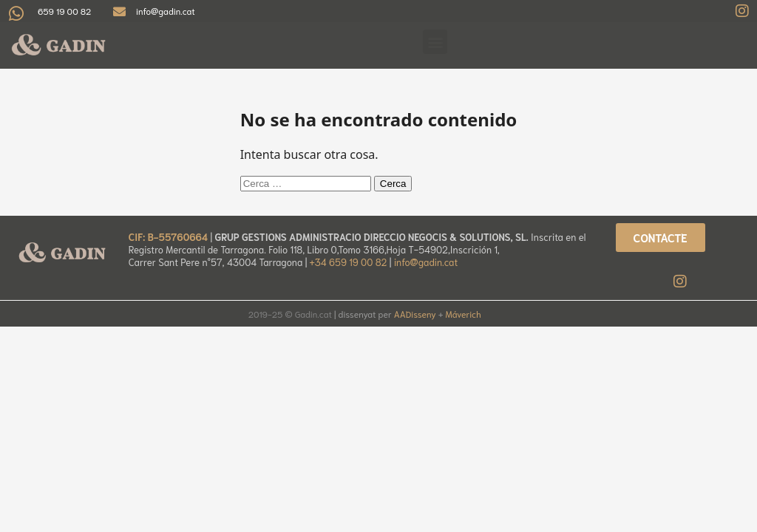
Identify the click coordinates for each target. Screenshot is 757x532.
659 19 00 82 (64, 11)
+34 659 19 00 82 (350, 262)
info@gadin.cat (426, 262)
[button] (435, 42)
